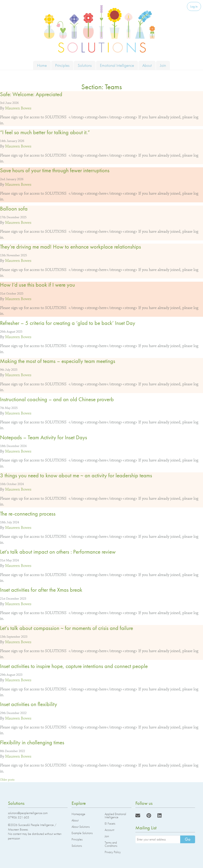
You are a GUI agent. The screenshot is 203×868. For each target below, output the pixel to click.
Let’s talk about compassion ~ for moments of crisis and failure (67, 628)
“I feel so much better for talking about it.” (45, 132)
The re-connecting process (28, 514)
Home (42, 65)
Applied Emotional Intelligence (115, 816)
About (147, 65)
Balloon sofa (14, 209)
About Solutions (81, 827)
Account (109, 830)
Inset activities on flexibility (29, 704)
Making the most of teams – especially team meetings (58, 361)
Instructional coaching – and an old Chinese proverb (57, 399)
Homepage (78, 814)
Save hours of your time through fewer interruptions (55, 170)
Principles (62, 65)
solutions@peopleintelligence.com (28, 813)
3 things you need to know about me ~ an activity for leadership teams (76, 475)
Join (163, 65)
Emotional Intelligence (117, 65)
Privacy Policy (113, 852)
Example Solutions (82, 833)
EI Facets (110, 823)
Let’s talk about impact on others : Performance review (58, 552)
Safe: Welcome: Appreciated (31, 94)
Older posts (7, 780)
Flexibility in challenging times (32, 742)
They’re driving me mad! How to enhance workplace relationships (70, 247)
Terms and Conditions (111, 844)
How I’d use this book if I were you (37, 285)
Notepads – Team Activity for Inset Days (44, 437)
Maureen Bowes (18, 108)
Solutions (85, 65)
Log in (194, 6)
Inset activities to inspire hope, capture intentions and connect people (74, 666)
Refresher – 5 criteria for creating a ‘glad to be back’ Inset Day (68, 323)
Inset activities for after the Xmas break (41, 590)
